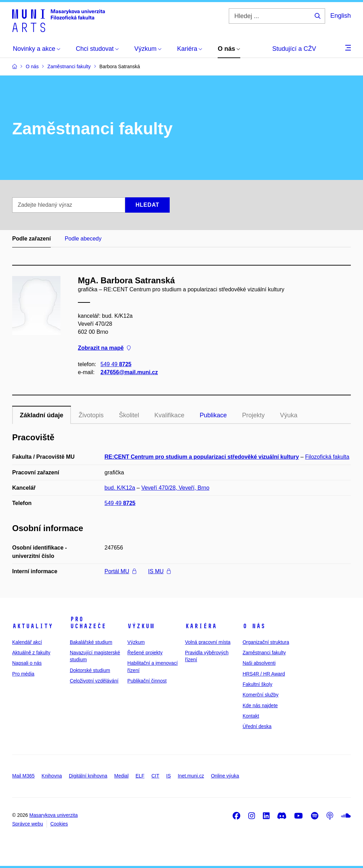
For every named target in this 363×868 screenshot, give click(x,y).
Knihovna (52, 776)
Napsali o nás (27, 663)
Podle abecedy (83, 239)
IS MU (159, 571)
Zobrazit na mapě (104, 348)
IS (168, 776)
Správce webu (28, 824)
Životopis (91, 415)
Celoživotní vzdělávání (94, 681)
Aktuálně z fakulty (31, 653)
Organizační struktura (266, 642)
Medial (122, 776)
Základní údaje (42, 415)
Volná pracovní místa (208, 642)
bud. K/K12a (120, 488)
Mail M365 (23, 776)
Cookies (59, 824)
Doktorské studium (90, 670)
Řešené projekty (145, 653)
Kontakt (251, 716)
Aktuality (33, 626)
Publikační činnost (147, 681)
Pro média (23, 674)
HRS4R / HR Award (264, 674)
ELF (140, 776)
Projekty (253, 415)
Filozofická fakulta (327, 457)
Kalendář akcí (27, 642)
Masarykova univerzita (53, 815)
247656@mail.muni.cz (129, 372)
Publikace (213, 415)
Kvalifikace (169, 415)
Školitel (129, 415)
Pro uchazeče (88, 623)
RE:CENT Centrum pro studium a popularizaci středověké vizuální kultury (202, 457)
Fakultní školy (258, 684)
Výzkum (141, 626)
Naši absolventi (259, 663)
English (341, 16)
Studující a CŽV (294, 49)
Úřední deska (257, 726)
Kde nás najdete (260, 705)
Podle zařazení (31, 239)
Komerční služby (261, 695)
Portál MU (120, 571)
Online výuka (225, 776)
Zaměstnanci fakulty (264, 653)
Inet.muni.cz (191, 776)
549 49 (116, 364)
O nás (254, 626)
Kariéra (201, 626)
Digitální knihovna (88, 776)
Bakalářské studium (91, 642)
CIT (155, 776)
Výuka (289, 415)
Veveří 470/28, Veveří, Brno (175, 488)
